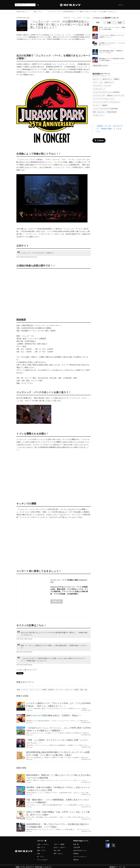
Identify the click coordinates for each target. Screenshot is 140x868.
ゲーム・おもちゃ (42, 860)
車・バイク (40, 857)
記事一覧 (76, 844)
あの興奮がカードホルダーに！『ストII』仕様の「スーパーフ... (112, 44)
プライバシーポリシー (80, 857)
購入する (57, 601)
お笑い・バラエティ (43, 844)
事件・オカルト (58, 854)
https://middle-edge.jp (26, 639)
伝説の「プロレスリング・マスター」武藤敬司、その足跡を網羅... (112, 28)
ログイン (121, 5)
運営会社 (76, 860)
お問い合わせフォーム (80, 850)
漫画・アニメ (41, 847)
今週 (109, 23)
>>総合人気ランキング (100, 65)
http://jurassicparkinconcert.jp (28, 257)
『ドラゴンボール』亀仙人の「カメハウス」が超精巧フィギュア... (112, 36)
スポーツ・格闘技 (59, 844)
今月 (120, 23)
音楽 (38, 854)
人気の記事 (77, 847)
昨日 (98, 23)
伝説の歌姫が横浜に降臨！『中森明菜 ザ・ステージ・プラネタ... (112, 52)
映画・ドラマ (38, 12)
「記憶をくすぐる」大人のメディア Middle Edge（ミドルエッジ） (109, 129)
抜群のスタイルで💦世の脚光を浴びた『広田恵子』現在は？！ (54, 716)
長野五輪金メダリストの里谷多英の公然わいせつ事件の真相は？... (112, 59)
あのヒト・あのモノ (60, 847)
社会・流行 (57, 850)
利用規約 (76, 854)
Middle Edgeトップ (22, 12)
